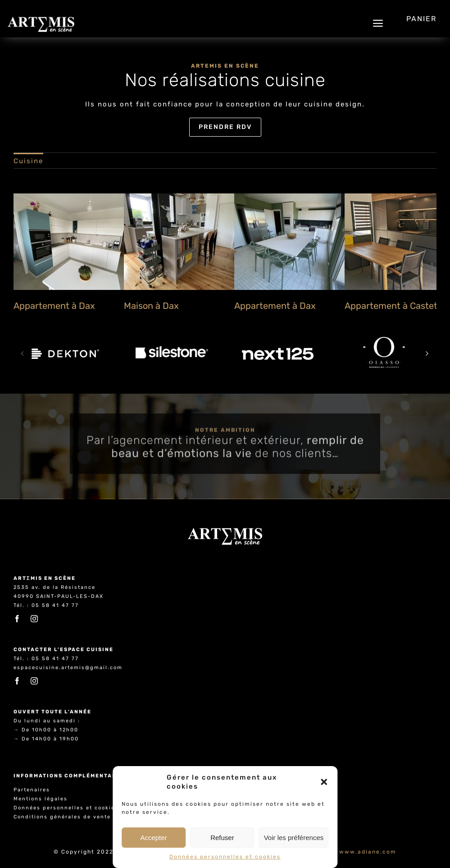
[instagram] (35, 619)
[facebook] (18, 619)
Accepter (153, 838)
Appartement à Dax (54, 306)
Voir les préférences (294, 838)
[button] (324, 782)
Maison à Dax (151, 306)
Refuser (222, 838)
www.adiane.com (368, 852)
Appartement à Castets (393, 306)
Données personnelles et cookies (225, 857)
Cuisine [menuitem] (28, 161)
